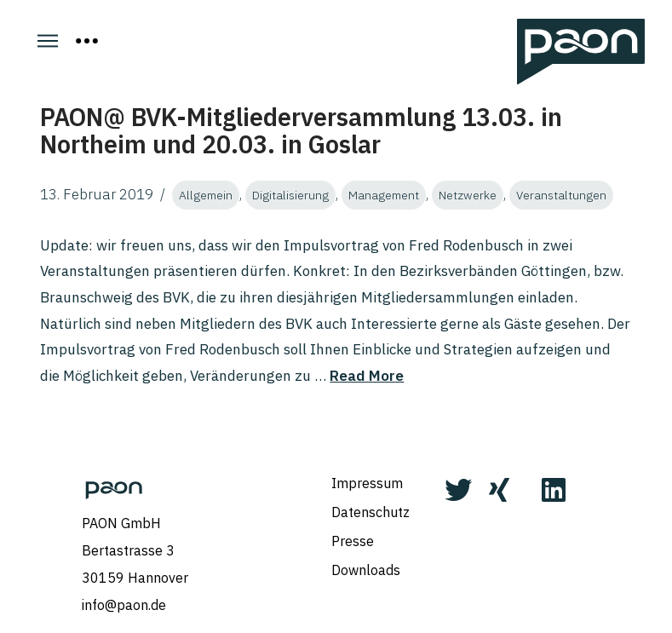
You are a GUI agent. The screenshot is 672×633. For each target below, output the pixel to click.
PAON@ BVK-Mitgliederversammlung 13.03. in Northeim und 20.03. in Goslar (301, 130)
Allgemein (206, 195)
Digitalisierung (290, 195)
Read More (367, 376)
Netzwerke (468, 195)
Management (384, 195)
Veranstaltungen (561, 195)
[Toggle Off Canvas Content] (87, 41)
